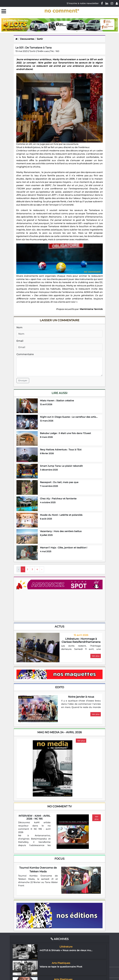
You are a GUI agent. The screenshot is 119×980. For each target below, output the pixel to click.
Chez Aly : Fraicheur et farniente (58, 499)
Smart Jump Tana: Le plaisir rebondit (61, 466)
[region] (81, 648)
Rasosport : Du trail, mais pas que (59, 482)
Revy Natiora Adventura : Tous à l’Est (61, 450)
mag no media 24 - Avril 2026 (60, 732)
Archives (60, 939)
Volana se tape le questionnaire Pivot (61, 967)
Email (20, 341)
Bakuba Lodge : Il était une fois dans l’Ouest (65, 433)
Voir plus (96, 656)
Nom (19, 327)
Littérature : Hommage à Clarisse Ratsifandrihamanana (81, 640)
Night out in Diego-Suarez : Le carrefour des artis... (69, 417)
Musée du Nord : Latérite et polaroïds (61, 515)
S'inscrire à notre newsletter (83, 3)
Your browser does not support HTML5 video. (42, 605)
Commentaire (25, 354)
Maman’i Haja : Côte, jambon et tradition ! (64, 548)
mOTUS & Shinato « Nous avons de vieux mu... (66, 950)
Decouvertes (27, 39)
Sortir (40, 39)
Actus (59, 627)
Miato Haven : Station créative (57, 400)
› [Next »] (42, 569)
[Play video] (73, 832)
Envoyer (23, 380)
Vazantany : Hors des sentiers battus (61, 531)
